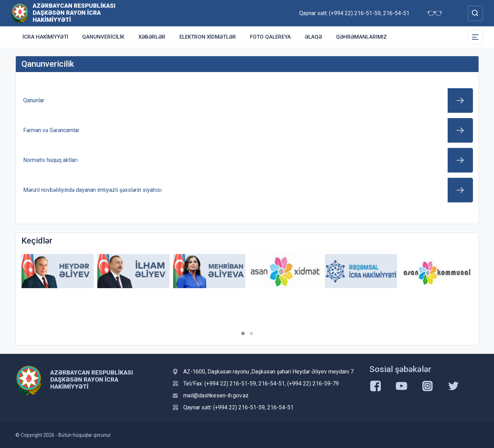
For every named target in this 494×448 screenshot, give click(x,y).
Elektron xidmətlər (208, 37)
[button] (243, 333)
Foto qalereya (270, 37)
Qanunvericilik (103, 37)
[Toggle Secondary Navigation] (475, 37)
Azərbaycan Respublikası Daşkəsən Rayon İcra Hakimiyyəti (74, 13)
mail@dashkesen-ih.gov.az (216, 395)
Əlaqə (313, 37)
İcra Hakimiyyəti (45, 37)
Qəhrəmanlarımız (361, 37)
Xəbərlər (152, 37)
